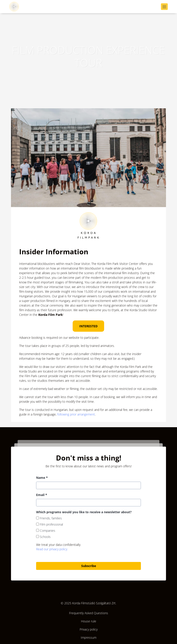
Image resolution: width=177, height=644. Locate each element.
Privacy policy (89, 629)
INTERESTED (88, 326)
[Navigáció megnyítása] (164, 7)
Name (42, 478)
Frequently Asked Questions (89, 613)
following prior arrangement (76, 414)
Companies (46, 531)
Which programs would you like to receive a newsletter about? (84, 512)
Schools (43, 537)
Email (42, 495)
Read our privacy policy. (52, 549)
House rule (89, 621)
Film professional (50, 524)
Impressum (89, 637)
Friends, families (49, 518)
